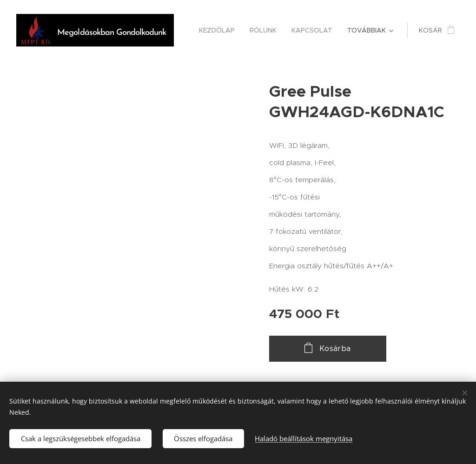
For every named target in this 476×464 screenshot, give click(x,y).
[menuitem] (219, 30)
